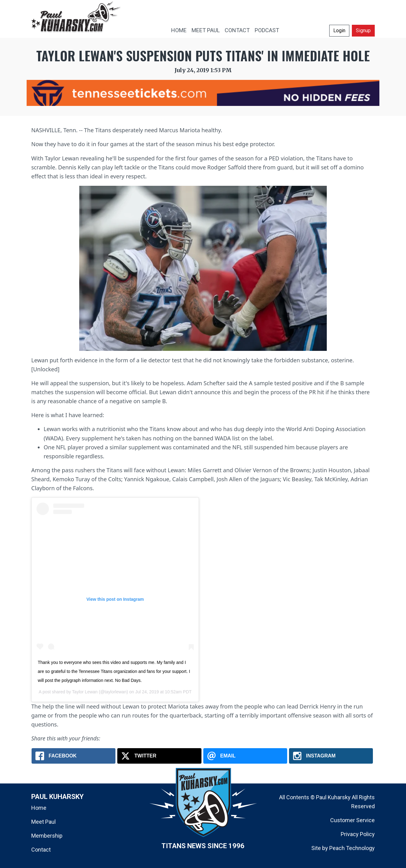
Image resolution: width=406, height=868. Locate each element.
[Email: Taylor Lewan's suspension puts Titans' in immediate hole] (245, 756)
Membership (47, 836)
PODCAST (267, 30)
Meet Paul (43, 822)
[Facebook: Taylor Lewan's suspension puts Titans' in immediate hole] (73, 756)
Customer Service (352, 820)
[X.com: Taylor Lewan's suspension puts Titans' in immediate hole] (159, 756)
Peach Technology (352, 848)
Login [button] (339, 31)
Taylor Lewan (85, 692)
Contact (41, 850)
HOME (179, 30)
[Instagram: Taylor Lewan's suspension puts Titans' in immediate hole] (331, 756)
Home (39, 808)
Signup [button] (363, 31)
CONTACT (237, 30)
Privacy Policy (358, 834)
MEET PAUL (206, 30)
